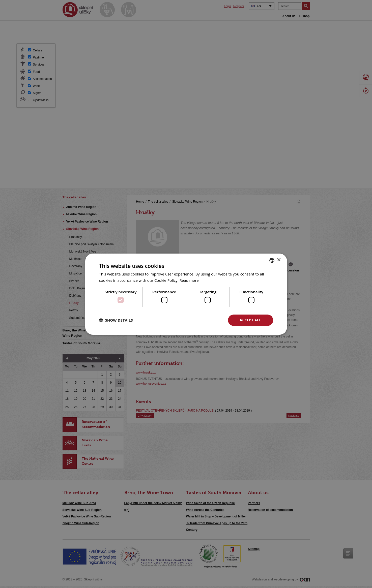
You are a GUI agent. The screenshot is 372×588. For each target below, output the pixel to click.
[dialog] (186, 294)
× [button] (279, 260)
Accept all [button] (250, 320)
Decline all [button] (202, 320)
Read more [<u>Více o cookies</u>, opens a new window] (189, 280)
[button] (116, 320)
